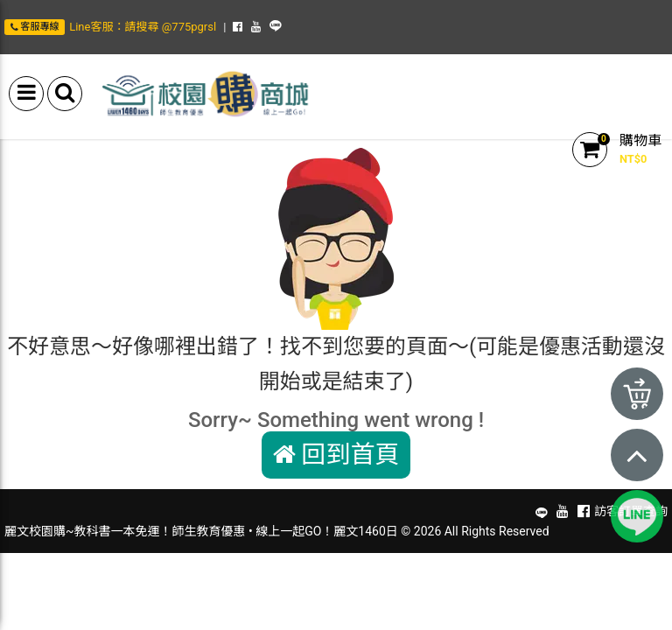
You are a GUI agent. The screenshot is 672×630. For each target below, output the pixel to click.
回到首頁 (336, 455)
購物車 (640, 140)
